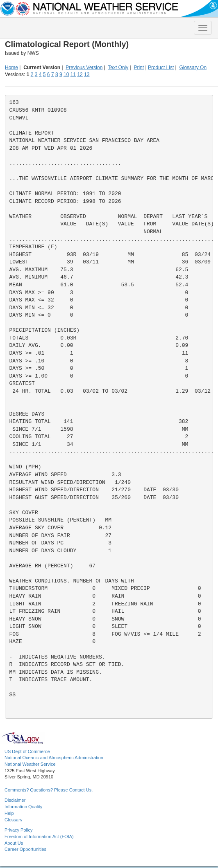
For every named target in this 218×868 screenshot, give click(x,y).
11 (73, 74)
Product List (161, 67)
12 (80, 74)
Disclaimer (15, 800)
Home (11, 67)
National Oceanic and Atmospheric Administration (54, 758)
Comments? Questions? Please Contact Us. (49, 790)
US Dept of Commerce (27, 751)
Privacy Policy (18, 830)
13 (87, 74)
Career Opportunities (25, 849)
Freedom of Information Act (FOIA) (39, 837)
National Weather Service (30, 764)
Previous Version (84, 67)
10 (66, 74)
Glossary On (193, 67)
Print (139, 67)
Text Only (118, 67)
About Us (14, 843)
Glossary (13, 820)
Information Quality (23, 807)
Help (9, 813)
